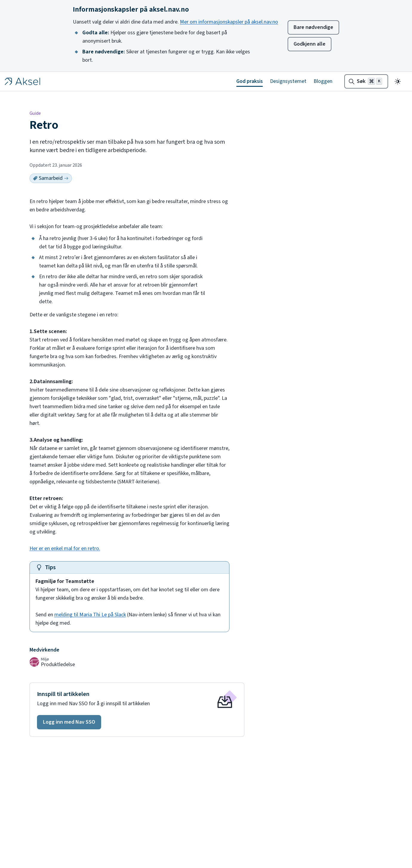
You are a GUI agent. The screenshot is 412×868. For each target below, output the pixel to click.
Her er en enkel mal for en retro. (65, 549)
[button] (69, 722)
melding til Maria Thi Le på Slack (90, 615)
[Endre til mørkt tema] (398, 81)
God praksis (250, 81)
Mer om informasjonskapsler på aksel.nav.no (229, 22)
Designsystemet (288, 81)
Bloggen (323, 81)
